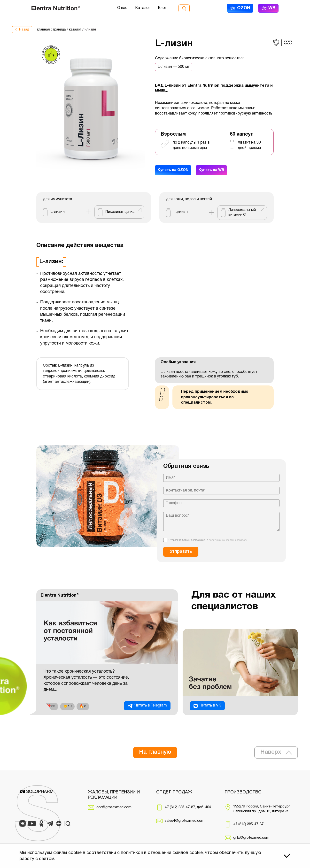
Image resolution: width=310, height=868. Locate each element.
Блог (162, 8)
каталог (75, 30)
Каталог (143, 8)
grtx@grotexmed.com (251, 838)
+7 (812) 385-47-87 (248, 824)
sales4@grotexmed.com (185, 821)
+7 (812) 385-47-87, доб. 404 (188, 807)
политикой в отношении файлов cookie (162, 853)
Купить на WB (215, 171)
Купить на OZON (174, 171)
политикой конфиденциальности (228, 540)
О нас (122, 8)
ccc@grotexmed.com (114, 807)
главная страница (51, 30)
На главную (155, 752)
